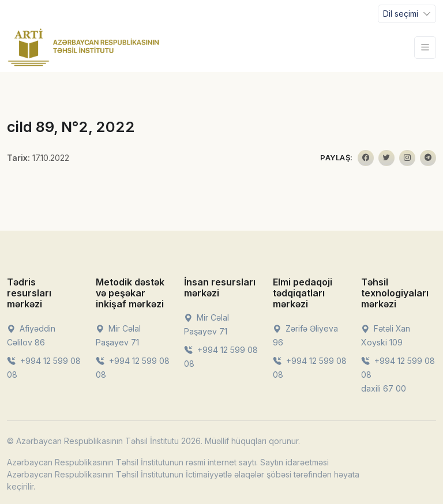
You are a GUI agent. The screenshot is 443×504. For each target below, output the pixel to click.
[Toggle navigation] (407, 14)
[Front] (84, 47)
